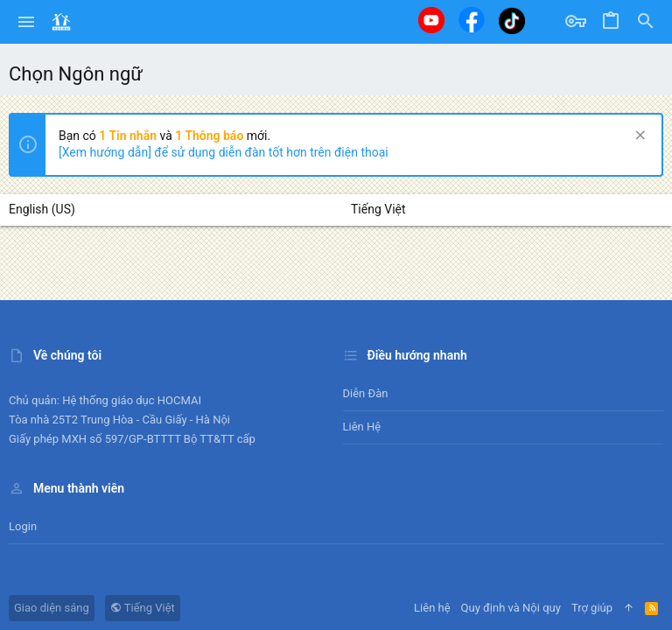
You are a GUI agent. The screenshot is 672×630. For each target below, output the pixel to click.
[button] (27, 22)
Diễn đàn (366, 393)
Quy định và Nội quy (511, 608)
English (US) (42, 209)
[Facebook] (472, 20)
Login (23, 526)
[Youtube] (431, 20)
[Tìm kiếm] (646, 22)
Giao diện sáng (52, 608)
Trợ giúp (592, 608)
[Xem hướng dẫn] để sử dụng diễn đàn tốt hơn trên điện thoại (224, 152)
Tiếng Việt (378, 209)
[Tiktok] (512, 21)
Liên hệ (362, 427)
